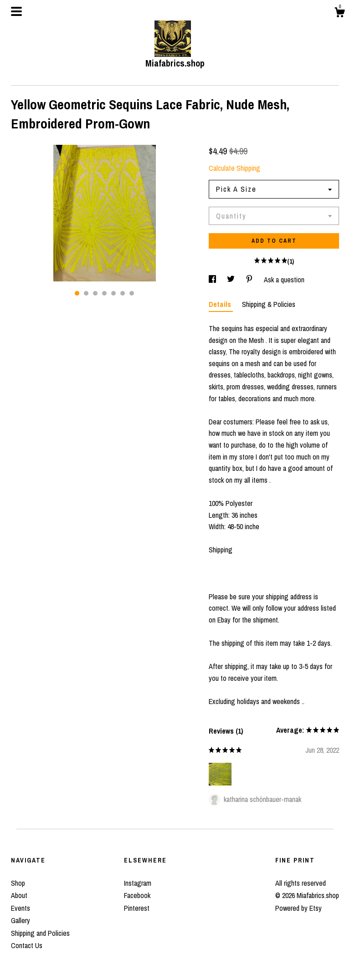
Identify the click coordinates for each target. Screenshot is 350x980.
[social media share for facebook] (213, 280)
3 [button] (95, 293)
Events (21, 908)
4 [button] (104, 293)
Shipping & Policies (269, 304)
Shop (18, 883)
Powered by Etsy (299, 908)
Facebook (137, 895)
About (19, 895)
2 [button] (86, 293)
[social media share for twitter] (232, 280)
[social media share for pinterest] (250, 280)
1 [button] (77, 293)
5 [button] (113, 293)
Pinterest (137, 908)
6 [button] (123, 293)
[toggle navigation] (16, 11)
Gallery (21, 920)
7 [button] (132, 293)
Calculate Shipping (234, 168)
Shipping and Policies (40, 933)
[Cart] (340, 14)
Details (221, 304)
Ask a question (284, 280)
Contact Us (27, 945)
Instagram (138, 883)
